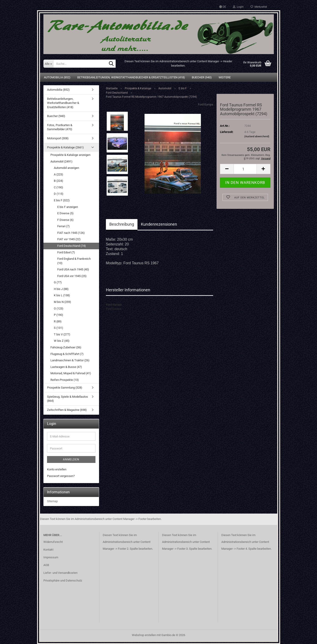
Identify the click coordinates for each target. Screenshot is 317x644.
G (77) (58, 282)
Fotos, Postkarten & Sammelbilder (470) (60, 127)
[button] (223, 7)
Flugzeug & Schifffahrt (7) (67, 354)
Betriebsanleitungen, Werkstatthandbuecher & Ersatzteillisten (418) (131, 77)
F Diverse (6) (65, 220)
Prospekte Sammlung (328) (65, 388)
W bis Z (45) (62, 341)
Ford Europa (206, 104)
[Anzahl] (245, 169)
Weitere (225, 77)
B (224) (59, 181)
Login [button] (238, 7)
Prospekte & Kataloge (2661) (65, 147)
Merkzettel (259, 7)
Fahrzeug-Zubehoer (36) (66, 347)
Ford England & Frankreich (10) (74, 261)
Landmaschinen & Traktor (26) (70, 360)
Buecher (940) (202, 77)
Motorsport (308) (58, 138)
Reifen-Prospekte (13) (65, 380)
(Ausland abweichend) (257, 136)
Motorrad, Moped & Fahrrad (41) (71, 373)
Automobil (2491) (61, 161)
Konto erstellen (57, 469)
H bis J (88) (61, 289)
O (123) (59, 308)
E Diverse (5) (65, 213)
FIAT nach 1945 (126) (71, 233)
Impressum (51, 557)
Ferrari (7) (64, 226)
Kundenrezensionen (159, 224)
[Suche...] (48, 64)
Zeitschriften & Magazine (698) (67, 410)
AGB (46, 565)
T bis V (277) (62, 334)
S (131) (59, 328)
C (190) (59, 187)
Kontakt (48, 550)
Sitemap (52, 501)
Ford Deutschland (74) (72, 246)
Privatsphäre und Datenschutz (63, 580)
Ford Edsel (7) (66, 252)
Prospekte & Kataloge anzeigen (70, 155)
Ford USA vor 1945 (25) (72, 276)
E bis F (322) (62, 200)
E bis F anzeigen (68, 207)
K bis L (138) (62, 295)
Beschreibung (122, 224)
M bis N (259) (62, 302)
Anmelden (71, 459)
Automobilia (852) (57, 77)
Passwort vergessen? (61, 476)
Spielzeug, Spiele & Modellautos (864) (67, 399)
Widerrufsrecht (53, 542)
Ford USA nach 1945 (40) (73, 269)
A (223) (59, 174)
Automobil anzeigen (66, 168)
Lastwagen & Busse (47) (66, 367)
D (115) (59, 194)
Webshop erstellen (144, 635)
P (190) (59, 315)
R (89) (58, 321)
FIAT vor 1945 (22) (69, 239)
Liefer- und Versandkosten (60, 573)
